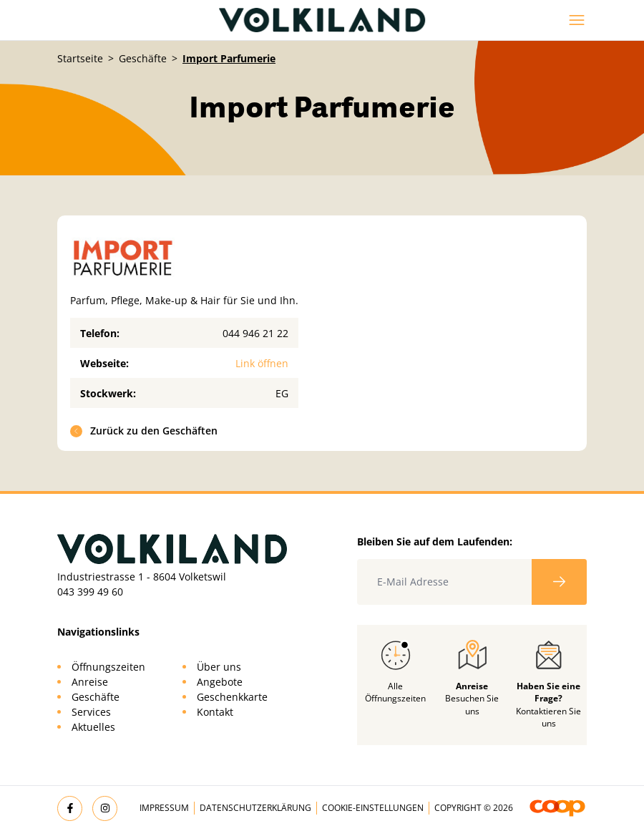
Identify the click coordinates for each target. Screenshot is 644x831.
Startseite (80, 58)
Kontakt (215, 712)
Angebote (220, 682)
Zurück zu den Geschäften (144, 431)
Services (91, 712)
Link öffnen (262, 363)
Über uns (219, 667)
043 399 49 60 (90, 592)
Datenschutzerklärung (255, 808)
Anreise (90, 682)
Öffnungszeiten (108, 667)
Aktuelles (93, 727)
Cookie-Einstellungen (373, 808)
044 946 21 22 (255, 333)
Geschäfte (143, 58)
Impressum (164, 808)
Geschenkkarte (232, 697)
